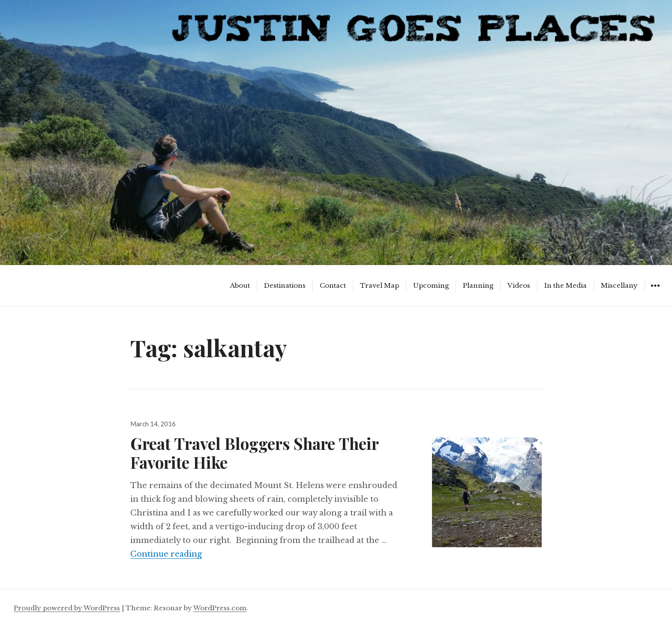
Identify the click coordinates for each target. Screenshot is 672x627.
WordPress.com (220, 608)
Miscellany (619, 285)
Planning (478, 285)
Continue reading (166, 554)
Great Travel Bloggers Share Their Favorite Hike (254, 453)
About (240, 285)
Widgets (655, 292)
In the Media (565, 285)
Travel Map (379, 285)
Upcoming (431, 285)
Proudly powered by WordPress (67, 608)
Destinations (285, 285)
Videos (519, 285)
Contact (333, 285)
